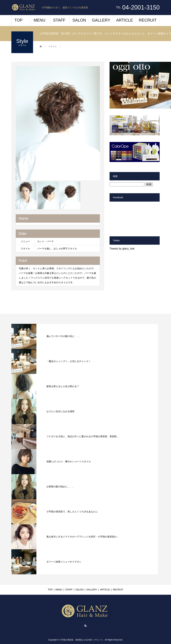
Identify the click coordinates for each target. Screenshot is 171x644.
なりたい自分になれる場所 (60, 411)
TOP (18, 20)
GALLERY (101, 20)
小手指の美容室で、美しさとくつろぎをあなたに (72, 512)
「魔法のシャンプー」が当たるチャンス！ (69, 361)
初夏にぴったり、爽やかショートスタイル (69, 461)
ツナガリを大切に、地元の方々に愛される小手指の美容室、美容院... (82, 436)
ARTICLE (124, 20)
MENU (39, 20)
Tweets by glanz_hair (122, 249)
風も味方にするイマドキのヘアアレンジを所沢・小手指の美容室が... (82, 537)
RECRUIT (148, 20)
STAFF (59, 20)
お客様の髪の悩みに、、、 (60, 487)
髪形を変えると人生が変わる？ (63, 386)
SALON (79, 20)
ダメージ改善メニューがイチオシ (64, 562)
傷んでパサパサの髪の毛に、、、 (64, 336)
